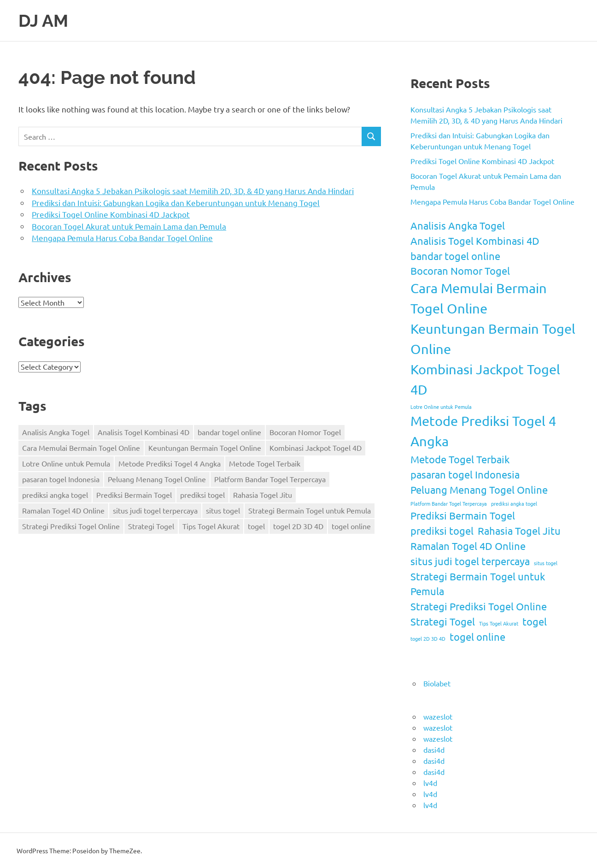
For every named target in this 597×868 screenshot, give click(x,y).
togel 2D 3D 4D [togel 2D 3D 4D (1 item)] (298, 526)
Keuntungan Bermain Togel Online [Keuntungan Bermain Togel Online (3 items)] (205, 448)
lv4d (430, 782)
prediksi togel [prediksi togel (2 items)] (202, 495)
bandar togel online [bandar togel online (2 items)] (229, 432)
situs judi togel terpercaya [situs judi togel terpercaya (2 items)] (155, 510)
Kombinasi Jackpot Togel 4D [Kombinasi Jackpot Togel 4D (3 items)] (316, 448)
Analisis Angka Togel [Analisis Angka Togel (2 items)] (56, 432)
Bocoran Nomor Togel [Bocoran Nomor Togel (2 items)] (305, 432)
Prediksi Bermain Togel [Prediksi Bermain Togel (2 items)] (134, 495)
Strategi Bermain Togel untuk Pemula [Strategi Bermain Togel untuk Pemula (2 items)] (310, 510)
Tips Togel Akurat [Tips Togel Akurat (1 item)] (211, 526)
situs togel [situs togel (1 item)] (223, 510)
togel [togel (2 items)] (256, 526)
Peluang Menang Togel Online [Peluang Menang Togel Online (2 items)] (157, 479)
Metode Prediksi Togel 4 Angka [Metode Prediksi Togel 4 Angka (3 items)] (170, 463)
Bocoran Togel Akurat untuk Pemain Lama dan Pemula (129, 226)
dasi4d (434, 749)
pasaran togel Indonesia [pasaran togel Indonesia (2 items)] (61, 479)
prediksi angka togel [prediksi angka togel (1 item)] (55, 495)
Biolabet (437, 683)
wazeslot (438, 716)
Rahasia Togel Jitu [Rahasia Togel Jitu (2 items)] (263, 495)
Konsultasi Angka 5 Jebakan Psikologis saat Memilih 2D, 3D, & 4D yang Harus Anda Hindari (193, 191)
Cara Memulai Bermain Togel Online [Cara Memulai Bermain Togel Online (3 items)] (81, 448)
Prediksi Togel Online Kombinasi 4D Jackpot (111, 214)
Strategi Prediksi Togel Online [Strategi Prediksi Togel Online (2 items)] (71, 526)
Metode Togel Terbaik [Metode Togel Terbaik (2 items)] (265, 463)
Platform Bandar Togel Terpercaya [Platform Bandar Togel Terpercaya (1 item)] (270, 479)
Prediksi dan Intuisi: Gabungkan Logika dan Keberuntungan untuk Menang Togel (176, 203)
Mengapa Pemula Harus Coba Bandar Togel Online (122, 238)
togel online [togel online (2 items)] (351, 526)
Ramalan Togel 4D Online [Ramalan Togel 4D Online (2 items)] (63, 510)
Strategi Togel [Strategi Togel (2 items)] (151, 526)
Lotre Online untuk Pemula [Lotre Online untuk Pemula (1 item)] (66, 463)
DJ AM (44, 21)
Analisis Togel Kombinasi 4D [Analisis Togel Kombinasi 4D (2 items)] (143, 432)
